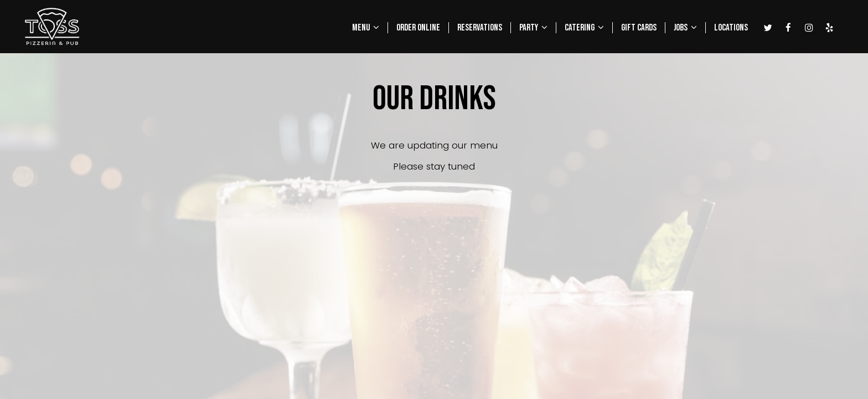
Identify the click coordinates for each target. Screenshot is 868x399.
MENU (366, 28)
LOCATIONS (731, 28)
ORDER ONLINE (418, 28)
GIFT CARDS (639, 28)
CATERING (584, 28)
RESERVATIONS (480, 28)
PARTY (533, 28)
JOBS (685, 28)
